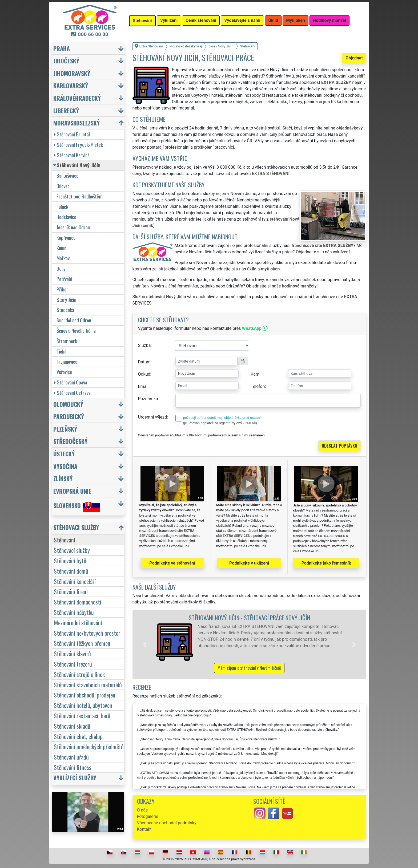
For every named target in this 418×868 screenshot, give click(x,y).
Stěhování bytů (70, 560)
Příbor (62, 289)
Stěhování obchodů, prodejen (85, 695)
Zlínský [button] (63, 478)
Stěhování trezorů (73, 664)
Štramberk (67, 341)
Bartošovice (67, 175)
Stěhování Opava (71, 382)
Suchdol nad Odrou (74, 320)
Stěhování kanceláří (75, 581)
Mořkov (63, 258)
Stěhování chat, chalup (78, 736)
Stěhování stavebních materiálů (88, 685)
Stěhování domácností (78, 602)
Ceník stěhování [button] (201, 20)
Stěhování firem (71, 591)
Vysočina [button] (65, 466)
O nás (142, 810)
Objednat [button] (354, 58)
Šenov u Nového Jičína (76, 330)
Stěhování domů (71, 571)
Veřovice (64, 372)
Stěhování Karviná (72, 155)
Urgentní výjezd (152, 417)
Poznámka (148, 399)
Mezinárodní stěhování (78, 622)
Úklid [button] (273, 20)
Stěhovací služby (72, 550)
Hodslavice (66, 217)
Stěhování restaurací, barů (82, 715)
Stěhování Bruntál (72, 134)
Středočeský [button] (70, 441)
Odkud (144, 374)
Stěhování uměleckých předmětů (89, 746)
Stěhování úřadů (71, 757)
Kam (255, 374)
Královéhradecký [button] (77, 98)
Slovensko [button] (77, 505)
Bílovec (63, 186)
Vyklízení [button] (169, 20)
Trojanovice (67, 361)
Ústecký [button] (64, 454)
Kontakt (144, 829)
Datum (144, 362)
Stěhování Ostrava (72, 393)
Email (143, 386)
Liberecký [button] (66, 110)
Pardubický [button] (69, 416)
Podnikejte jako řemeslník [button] (326, 563)
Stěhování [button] (142, 21)
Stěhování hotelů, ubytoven (83, 705)
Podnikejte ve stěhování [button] (172, 563)
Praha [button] (62, 48)
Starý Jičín (66, 300)
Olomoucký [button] (68, 404)
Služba (144, 345)
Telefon (258, 386)
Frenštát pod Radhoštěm (80, 196)
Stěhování (65, 540)
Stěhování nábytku (74, 612)
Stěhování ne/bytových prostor (87, 633)
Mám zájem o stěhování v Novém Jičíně (249, 668)
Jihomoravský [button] (72, 73)
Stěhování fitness (73, 767)
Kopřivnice (66, 238)
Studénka (65, 310)
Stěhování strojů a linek (79, 674)
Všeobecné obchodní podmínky (167, 823)
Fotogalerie (148, 816)
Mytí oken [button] (296, 20)
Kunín (61, 248)
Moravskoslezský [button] (77, 123)
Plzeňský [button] (65, 429)
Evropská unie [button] (72, 491)
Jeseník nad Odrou (73, 227)
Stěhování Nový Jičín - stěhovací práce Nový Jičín (249, 617)
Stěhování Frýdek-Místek (78, 145)
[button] (145, 644)
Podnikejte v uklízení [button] (249, 563)
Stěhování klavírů (72, 653)
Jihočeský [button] (66, 61)
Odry (61, 268)
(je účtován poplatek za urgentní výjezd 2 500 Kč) (220, 423)
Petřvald (64, 279)
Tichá (61, 351)
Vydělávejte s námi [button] (242, 20)
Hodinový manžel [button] (329, 20)
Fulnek (62, 207)
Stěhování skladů (72, 726)
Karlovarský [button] (71, 85)
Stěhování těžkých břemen (82, 643)
